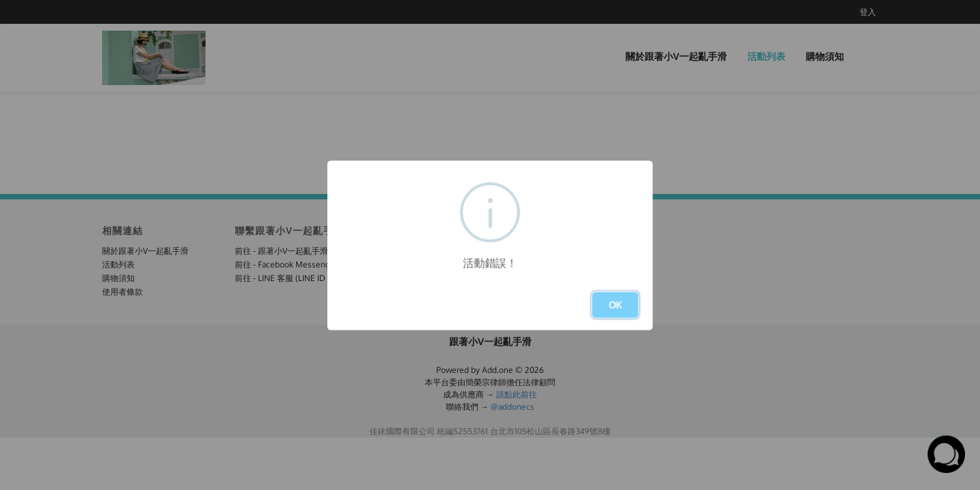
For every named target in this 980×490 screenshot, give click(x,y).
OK (615, 305)
